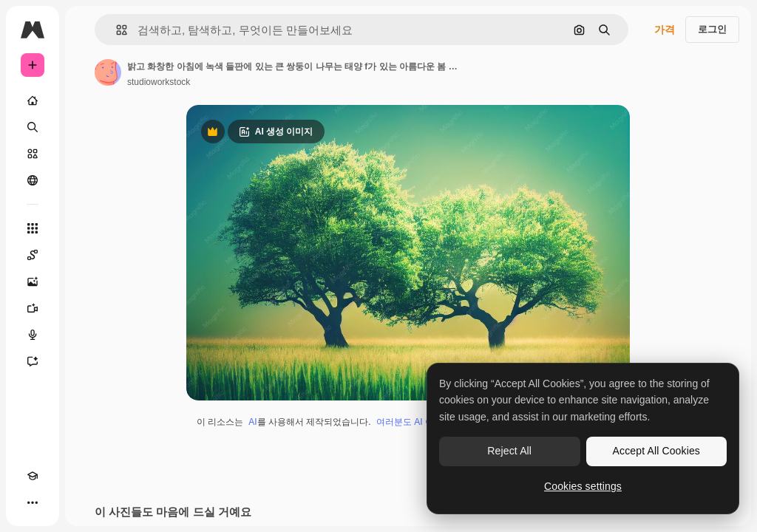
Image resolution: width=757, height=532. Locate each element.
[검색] (33, 127)
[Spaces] (33, 255)
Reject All (509, 451)
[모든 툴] (33, 228)
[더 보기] (33, 502)
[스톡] (33, 154)
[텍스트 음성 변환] (33, 335)
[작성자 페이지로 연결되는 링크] (108, 72)
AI (252, 422)
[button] (116, 30)
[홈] (33, 100)
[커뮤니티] (33, 180)
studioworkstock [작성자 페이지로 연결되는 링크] (159, 82)
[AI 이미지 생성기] (33, 282)
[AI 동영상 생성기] (33, 308)
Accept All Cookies (656, 451)
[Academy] (33, 476)
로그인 (712, 29)
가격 (665, 30)
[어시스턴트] (33, 361)
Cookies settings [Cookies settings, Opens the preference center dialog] (583, 486)
